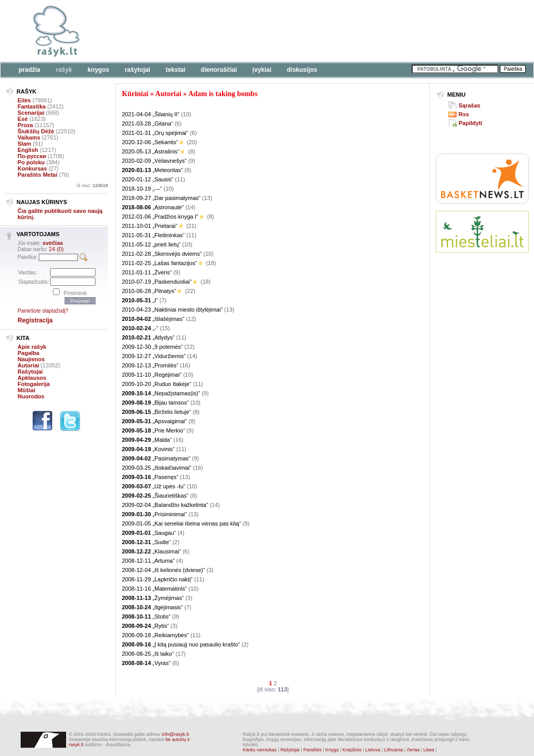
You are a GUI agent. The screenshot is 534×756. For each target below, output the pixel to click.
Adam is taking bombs (223, 94)
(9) (191, 161)
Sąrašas (469, 105)
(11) (180, 179)
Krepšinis (352, 750)
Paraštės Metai (37, 175)
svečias (53, 243)
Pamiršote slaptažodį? (43, 311)
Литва (413, 750)
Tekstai (176, 70)
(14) (191, 207)
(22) (190, 291)
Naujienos (31, 359)
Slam (24, 144)
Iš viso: (92, 186)
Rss (464, 114)
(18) (211, 263)
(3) (210, 570)
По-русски (32, 156)
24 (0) (57, 249)
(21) (192, 226)
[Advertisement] (318, 31)
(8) (191, 151)
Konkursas (32, 168)
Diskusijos (302, 70)
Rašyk (64, 70)
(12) (191, 319)
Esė (23, 119)
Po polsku (31, 162)
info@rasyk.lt (175, 734)
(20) (192, 142)
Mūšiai (26, 390)
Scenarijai (31, 113)
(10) (186, 114)
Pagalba (28, 353)
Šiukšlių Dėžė (36, 131)
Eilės (24, 100)
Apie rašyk (32, 347)
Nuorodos (31, 396)
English (28, 150)
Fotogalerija (34, 384)
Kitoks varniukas (260, 750)
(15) (165, 328)
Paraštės (312, 750)
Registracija (35, 320)
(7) (163, 300)
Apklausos (32, 378)
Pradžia (29, 70)
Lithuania (394, 750)
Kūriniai (135, 94)
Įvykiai (262, 70)
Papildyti (470, 123)
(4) (181, 533)
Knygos (98, 70)
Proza (25, 125)
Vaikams (29, 137)
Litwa (429, 750)
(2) (176, 542)
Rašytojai (137, 70)
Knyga (332, 750)
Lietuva (373, 750)
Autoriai (28, 365)
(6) (178, 124)
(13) (207, 198)
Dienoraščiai (219, 70)
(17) (181, 654)
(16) (185, 365)
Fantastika (32, 106)
